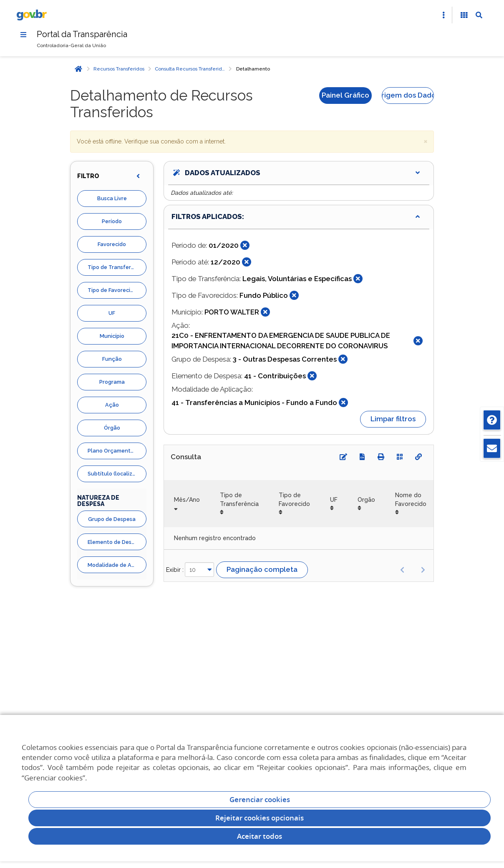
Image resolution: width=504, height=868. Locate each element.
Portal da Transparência (82, 34)
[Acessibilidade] (464, 15)
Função (112, 359)
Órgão (112, 428)
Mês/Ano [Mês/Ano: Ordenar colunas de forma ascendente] (187, 500)
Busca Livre (112, 198)
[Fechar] (245, 245)
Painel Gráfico (345, 95)
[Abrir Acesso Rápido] (444, 15)
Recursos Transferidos (119, 69)
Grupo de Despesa (112, 519)
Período (112, 221)
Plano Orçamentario (114, 451)
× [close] (426, 141)
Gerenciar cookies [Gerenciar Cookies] (260, 799)
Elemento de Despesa (116, 542)
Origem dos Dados (408, 95)
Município (112, 336)
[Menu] (23, 35)
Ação (112, 405)
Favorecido (112, 244)
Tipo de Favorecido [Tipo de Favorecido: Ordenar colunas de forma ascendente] (294, 499)
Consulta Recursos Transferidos (191, 69)
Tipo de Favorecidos (113, 290)
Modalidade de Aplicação (117, 565)
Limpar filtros (393, 419)
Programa (112, 382)
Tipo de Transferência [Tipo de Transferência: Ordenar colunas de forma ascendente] (239, 499)
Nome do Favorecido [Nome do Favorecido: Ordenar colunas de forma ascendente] (411, 499)
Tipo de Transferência (116, 267)
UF (112, 313)
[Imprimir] (381, 457)
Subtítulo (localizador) (117, 474)
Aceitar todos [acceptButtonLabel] (260, 836)
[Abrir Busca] (479, 15)
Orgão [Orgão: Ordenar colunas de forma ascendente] (366, 500)
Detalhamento (253, 69)
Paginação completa (262, 569)
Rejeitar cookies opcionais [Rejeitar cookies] (260, 818)
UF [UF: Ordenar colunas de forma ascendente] (334, 500)
